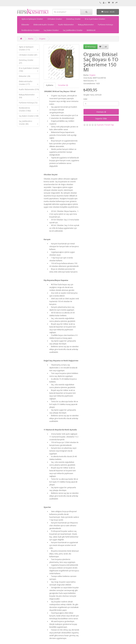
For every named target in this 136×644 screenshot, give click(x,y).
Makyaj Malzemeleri (86, 25)
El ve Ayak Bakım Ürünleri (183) (29, 70)
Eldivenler (25, 25)
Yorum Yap (109, 125)
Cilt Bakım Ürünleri (55, 19)
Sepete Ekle (101, 118)
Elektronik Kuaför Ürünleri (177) (29, 84)
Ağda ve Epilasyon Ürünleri (32, 19)
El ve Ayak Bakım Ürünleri (95, 19)
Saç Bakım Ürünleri (51, 30)
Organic (42, 39)
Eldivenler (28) (25, 76)
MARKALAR (91, 30)
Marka (31, 39)
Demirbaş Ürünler (74, 19)
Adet (85, 99)
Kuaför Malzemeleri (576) (29, 90)
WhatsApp (90, 47)
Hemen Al (101, 112)
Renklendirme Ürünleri (30, 30)
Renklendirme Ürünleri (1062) (29, 110)
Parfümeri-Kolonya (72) (29, 103)
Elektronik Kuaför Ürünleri (44, 25)
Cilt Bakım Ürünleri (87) (29, 56)
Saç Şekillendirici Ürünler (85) (29, 123)
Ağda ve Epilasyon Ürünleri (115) (29, 49)
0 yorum (100, 125)
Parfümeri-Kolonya (105, 25)
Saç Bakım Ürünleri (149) (29, 117)
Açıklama (50, 85)
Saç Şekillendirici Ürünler (73, 30)
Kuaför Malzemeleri (66, 25)
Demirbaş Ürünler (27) (26, 62)
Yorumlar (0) (63, 85)
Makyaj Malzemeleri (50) (29, 97)
